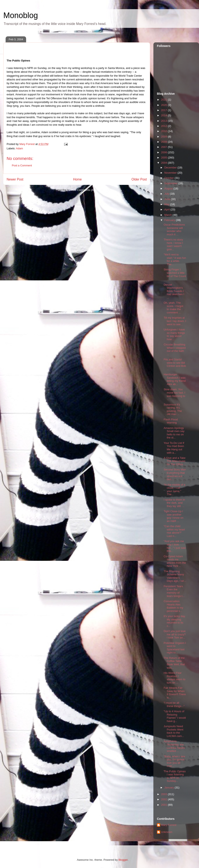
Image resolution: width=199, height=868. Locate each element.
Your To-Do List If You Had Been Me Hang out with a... (174, 448)
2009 (164, 137)
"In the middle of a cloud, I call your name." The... (174, 490)
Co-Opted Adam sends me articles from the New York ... (175, 561)
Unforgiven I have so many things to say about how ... (174, 334)
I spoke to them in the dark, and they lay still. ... (174, 503)
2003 (164, 794)
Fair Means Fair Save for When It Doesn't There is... (175, 693)
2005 (164, 158)
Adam (19, 148)
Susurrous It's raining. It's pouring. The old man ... (173, 409)
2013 (164, 121)
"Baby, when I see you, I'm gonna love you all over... (174, 761)
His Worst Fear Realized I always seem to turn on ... (174, 678)
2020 (164, 105)
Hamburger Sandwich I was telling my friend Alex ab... (175, 379)
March (169, 215)
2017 (164, 110)
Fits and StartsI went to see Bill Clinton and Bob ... (175, 364)
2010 (164, 131)
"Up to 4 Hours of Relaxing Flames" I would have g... (175, 716)
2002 (164, 799)
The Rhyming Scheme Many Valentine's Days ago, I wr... (175, 576)
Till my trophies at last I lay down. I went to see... (175, 321)
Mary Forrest (169, 825)
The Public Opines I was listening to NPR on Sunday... (175, 776)
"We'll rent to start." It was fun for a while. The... (175, 259)
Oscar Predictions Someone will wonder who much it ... (174, 230)
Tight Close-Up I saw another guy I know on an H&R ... (173, 516)
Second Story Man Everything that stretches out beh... (175, 474)
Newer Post (15, 179)
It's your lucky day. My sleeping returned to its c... (175, 621)
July (167, 194)
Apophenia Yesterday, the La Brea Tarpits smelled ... (174, 746)
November (171, 173)
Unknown (167, 832)
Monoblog (21, 15)
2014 (164, 115)
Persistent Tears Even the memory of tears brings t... (174, 591)
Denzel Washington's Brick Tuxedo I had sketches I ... (174, 291)
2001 (164, 805)
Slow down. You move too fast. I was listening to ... (174, 394)
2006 (164, 152)
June (168, 199)
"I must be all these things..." (174, 704)
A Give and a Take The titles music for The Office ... (175, 461)
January (170, 788)
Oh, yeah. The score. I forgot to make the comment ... (173, 308)
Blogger (123, 860)
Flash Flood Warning (171, 421)
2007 (164, 147)
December (171, 168)
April (167, 209)
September (171, 183)
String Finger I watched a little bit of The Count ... (175, 274)
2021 (164, 100)
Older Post (139, 179)
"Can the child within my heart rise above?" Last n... (174, 531)
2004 (164, 163)
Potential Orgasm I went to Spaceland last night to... (175, 648)
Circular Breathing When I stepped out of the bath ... (175, 349)
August (169, 188)
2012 (164, 126)
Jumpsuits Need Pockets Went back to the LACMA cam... (174, 731)
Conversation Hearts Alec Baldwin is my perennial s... (173, 606)
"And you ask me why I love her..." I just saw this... (175, 546)
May (167, 204)
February (170, 220)
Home (78, 179)
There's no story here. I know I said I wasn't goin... (173, 244)
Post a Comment (22, 165)
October (170, 178)
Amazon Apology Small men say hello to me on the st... (174, 433)
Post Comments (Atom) (85, 190)
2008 (164, 142)
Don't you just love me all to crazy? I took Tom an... (175, 634)
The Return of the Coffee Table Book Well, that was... (174, 663)
